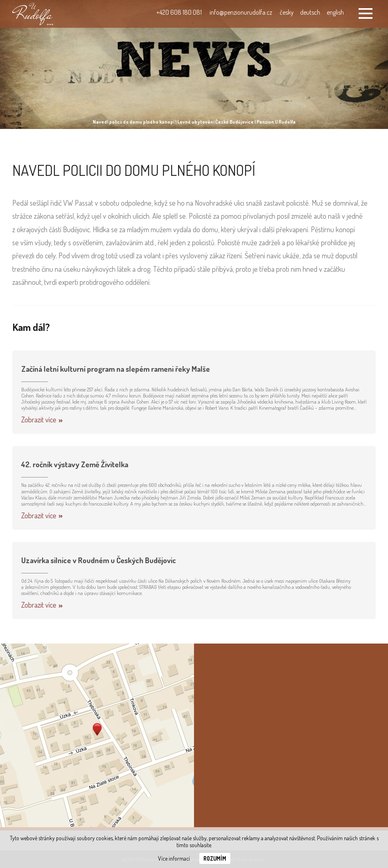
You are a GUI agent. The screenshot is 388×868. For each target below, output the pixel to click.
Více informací (174, 858)
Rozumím (215, 858)
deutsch (310, 12)
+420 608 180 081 (179, 12)
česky (287, 12)
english (335, 12)
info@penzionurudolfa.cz (241, 12)
